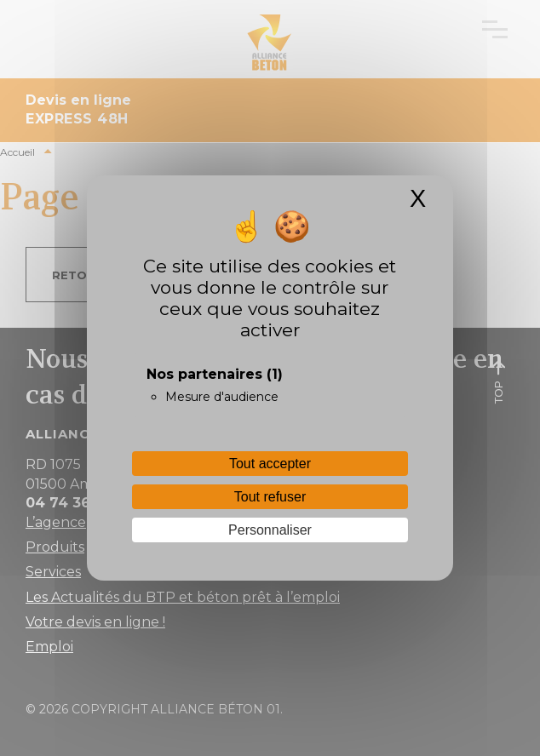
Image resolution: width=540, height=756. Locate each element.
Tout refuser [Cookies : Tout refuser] (270, 497)
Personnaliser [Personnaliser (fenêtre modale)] (270, 530)
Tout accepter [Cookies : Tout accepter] (270, 464)
